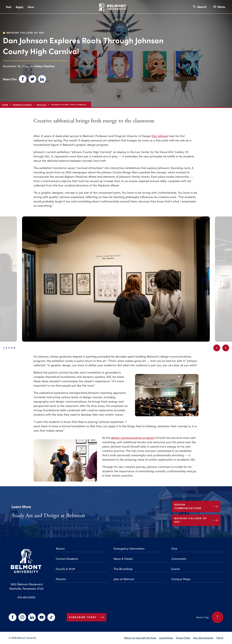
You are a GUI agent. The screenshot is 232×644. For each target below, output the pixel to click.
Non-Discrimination (203, 638)
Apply (19, 7)
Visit (9, 7)
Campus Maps (181, 579)
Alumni (60, 548)
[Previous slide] (217, 348)
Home (5, 105)
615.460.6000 (27, 597)
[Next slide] (226, 348)
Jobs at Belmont (124, 579)
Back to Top (210, 617)
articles (41, 105)
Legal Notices (166, 638)
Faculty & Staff (65, 569)
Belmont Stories (22, 105)
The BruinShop (123, 569)
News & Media (123, 559)
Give (31, 7)
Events (176, 569)
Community (179, 559)
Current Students (67, 559)
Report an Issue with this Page (140, 638)
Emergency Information (129, 548)
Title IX (220, 638)
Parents (61, 579)
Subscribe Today (87, 617)
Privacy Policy (183, 638)
